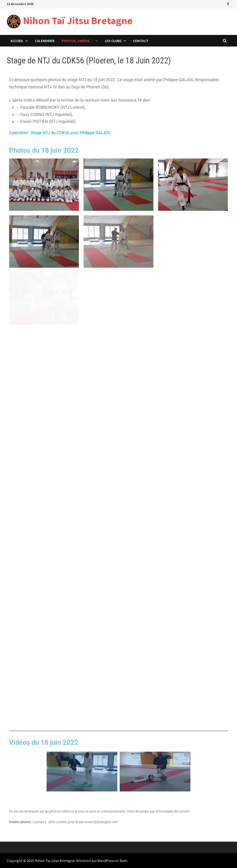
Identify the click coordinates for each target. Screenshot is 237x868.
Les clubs (113, 41)
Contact (141, 41)
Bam (123, 861)
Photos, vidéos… (78, 41)
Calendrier (45, 41)
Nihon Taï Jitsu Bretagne (78, 20)
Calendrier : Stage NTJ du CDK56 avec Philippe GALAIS (59, 133)
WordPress (106, 861)
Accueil (17, 41)
